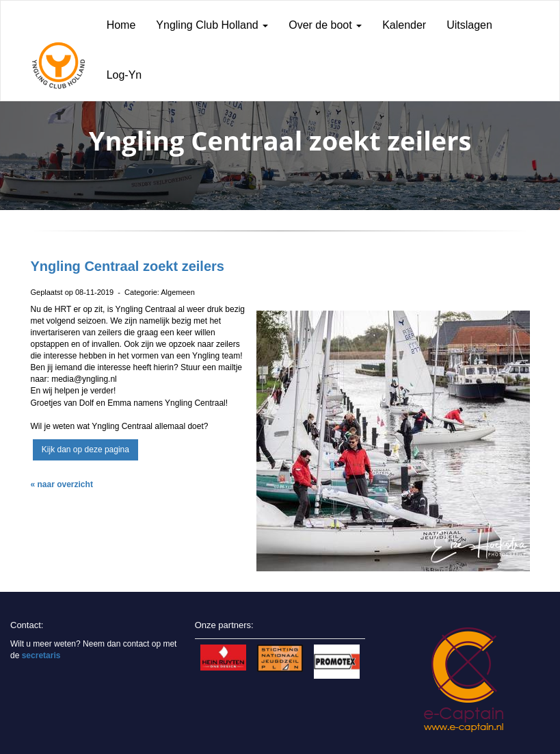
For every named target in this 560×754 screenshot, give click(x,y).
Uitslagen (469, 25)
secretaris (41, 655)
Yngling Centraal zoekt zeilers (128, 266)
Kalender (404, 25)
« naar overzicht (62, 484)
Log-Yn (124, 75)
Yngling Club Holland (212, 25)
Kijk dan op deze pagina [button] (85, 450)
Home (121, 25)
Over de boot (325, 25)
